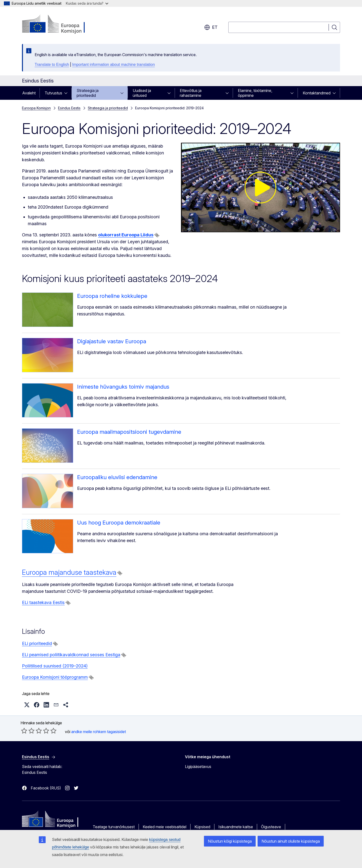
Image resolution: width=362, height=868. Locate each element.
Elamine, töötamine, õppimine (255, 93)
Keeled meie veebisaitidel (165, 827)
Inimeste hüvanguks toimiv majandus (123, 387)
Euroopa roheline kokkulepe (112, 296)
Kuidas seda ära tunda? (87, 3)
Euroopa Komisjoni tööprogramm (55, 677)
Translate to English (52, 65)
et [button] (211, 27)
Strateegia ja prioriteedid (88, 93)
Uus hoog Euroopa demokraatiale (119, 523)
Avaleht (29, 93)
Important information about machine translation (114, 65)
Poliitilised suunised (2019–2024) (55, 666)
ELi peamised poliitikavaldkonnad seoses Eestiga (71, 655)
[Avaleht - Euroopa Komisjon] (61, 24)
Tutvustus (53, 93)
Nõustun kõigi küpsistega (230, 841)
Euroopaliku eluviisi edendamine (117, 477)
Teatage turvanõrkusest (114, 827)
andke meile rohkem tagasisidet (99, 732)
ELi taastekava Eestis (43, 602)
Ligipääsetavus (198, 767)
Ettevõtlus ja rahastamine (191, 93)
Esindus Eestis (69, 108)
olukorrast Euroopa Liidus (126, 235)
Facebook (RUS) (46, 788)
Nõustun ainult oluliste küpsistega (291, 841)
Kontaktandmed (317, 93)
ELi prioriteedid (37, 643)
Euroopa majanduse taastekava (69, 572)
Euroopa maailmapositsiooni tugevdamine (129, 432)
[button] (27, 705)
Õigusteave (271, 827)
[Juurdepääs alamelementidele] (67, 93)
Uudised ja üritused (142, 93)
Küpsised (202, 827)
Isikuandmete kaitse (236, 827)
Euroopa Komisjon (36, 108)
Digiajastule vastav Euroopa (112, 341)
